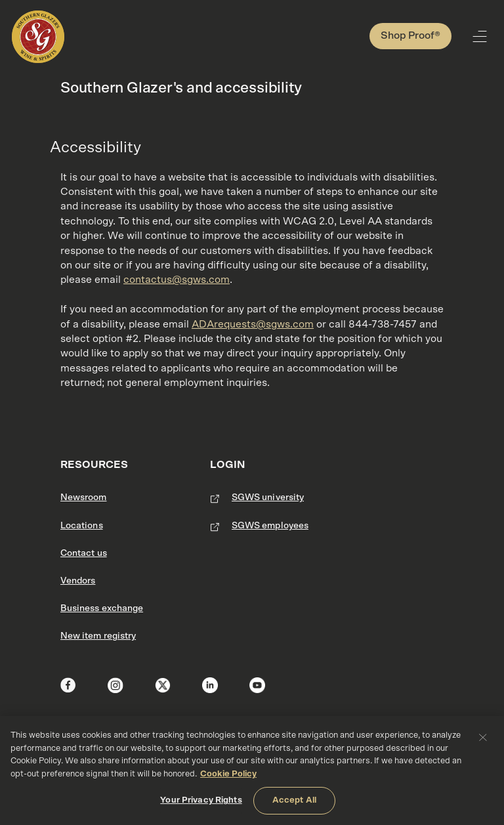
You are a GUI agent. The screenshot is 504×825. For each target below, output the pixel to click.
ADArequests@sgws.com (253, 324)
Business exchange (102, 608)
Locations (82, 526)
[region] (252, 771)
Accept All (294, 800)
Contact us (84, 553)
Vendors (78, 581)
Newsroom (84, 497)
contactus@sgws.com (177, 280)
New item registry (98, 636)
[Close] (483, 737)
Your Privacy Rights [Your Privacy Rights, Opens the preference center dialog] (201, 800)
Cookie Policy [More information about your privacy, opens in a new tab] (228, 774)
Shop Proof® (410, 35)
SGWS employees (270, 526)
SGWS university (268, 497)
